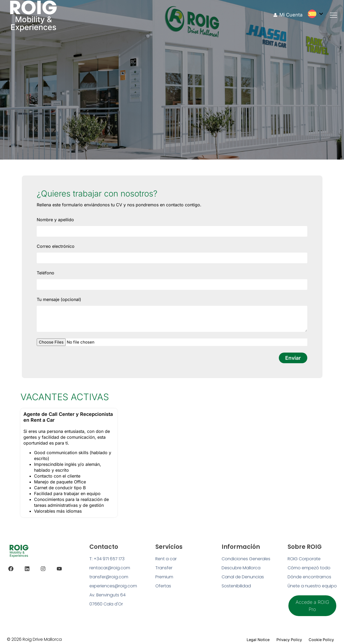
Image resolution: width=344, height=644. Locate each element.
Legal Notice (246, 638)
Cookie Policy (319, 638)
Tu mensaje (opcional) (59, 299)
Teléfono (45, 273)
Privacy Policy (282, 638)
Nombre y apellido (55, 220)
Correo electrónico (56, 246)
